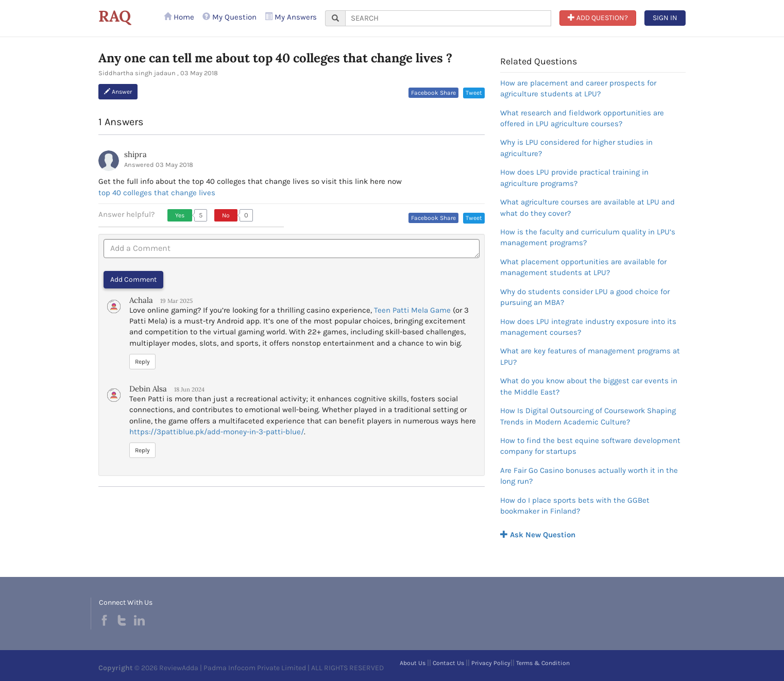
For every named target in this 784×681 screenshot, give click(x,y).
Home (179, 17)
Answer (118, 92)
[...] (448, 18)
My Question (229, 17)
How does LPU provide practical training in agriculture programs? (574, 177)
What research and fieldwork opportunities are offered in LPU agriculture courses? (582, 118)
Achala (141, 300)
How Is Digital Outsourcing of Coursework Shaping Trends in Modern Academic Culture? (588, 416)
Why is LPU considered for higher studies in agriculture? (576, 148)
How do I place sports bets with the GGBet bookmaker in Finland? (575, 506)
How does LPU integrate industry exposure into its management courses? (588, 327)
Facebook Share (433, 93)
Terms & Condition (543, 663)
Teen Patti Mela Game (412, 310)
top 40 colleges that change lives (157, 193)
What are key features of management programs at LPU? (590, 356)
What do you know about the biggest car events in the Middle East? (589, 386)
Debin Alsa (148, 389)
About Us (413, 663)
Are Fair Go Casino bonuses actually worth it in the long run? (589, 476)
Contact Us (448, 663)
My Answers (291, 17)
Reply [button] (142, 362)
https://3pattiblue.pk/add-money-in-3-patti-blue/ (217, 432)
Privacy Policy (491, 663)
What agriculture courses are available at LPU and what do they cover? (587, 207)
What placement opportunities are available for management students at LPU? (583, 267)
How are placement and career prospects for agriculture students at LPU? (578, 88)
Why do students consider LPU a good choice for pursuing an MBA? (585, 297)
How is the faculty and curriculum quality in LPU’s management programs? (588, 237)
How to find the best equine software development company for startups (590, 446)
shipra (135, 154)
